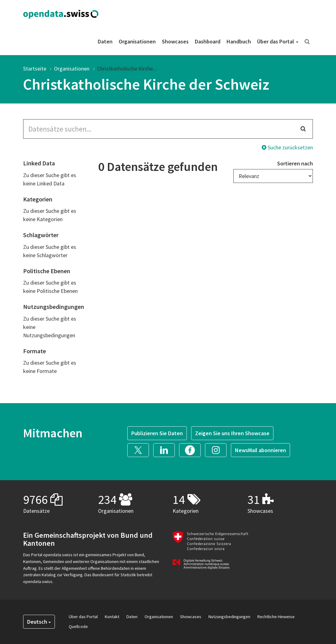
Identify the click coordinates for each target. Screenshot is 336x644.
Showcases (175, 41)
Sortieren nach (295, 163)
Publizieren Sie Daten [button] (157, 433)
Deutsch (39, 622)
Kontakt (112, 617)
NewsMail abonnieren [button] (260, 450)
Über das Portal (278, 41)
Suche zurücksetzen (287, 147)
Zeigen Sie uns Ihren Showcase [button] (232, 433)
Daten (105, 41)
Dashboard (208, 41)
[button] (140, 449)
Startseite (35, 69)
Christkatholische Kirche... (127, 69)
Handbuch (239, 41)
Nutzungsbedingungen (229, 617)
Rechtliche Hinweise (276, 617)
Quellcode (78, 626)
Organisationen (137, 41)
